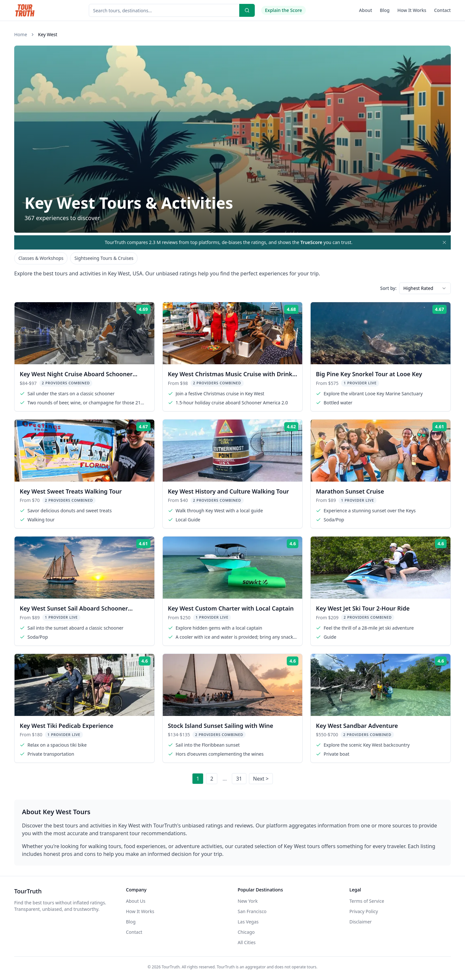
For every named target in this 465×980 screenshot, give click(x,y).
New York (248, 901)
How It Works (412, 10)
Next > (261, 779)
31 (239, 779)
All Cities (247, 942)
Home (21, 34)
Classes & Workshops (41, 258)
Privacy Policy (364, 911)
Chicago (246, 932)
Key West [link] (48, 34)
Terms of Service (367, 901)
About (366, 10)
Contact (442, 10)
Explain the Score (284, 10)
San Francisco (252, 911)
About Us (136, 901)
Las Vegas (248, 922)
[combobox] (425, 288)
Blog (385, 10)
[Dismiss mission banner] (444, 242)
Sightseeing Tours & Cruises (104, 258)
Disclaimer (361, 922)
